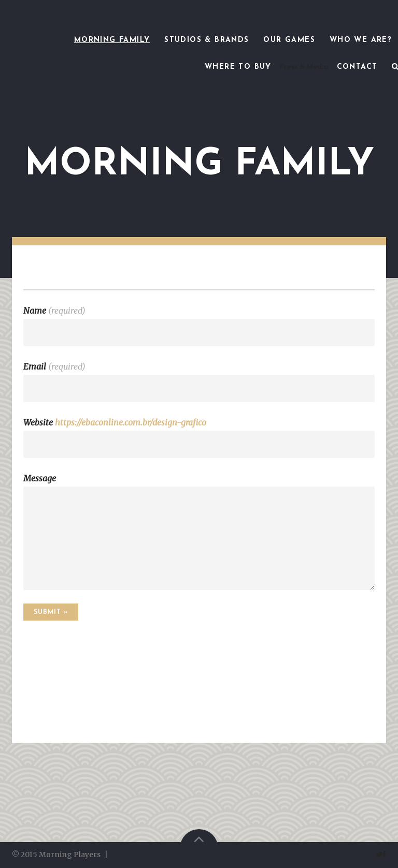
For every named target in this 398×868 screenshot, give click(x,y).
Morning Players (70, 855)
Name (54, 311)
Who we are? (361, 40)
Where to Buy (238, 67)
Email (54, 366)
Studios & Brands (207, 40)
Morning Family (112, 40)
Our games (289, 40)
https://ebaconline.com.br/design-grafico (131, 422)
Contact (357, 67)
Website (115, 422)
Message (40, 478)
